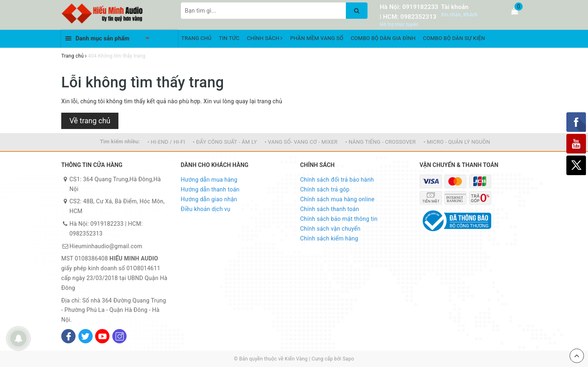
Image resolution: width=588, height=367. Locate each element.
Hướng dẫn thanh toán (210, 189)
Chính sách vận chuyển (330, 229)
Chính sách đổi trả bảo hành (337, 180)
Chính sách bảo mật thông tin (339, 219)
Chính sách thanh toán (330, 209)
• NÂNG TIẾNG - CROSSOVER (381, 142)
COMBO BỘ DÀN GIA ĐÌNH (383, 38)
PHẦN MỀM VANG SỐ (317, 38)
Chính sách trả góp (325, 189)
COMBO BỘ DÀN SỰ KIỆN (454, 38)
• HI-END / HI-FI (166, 142)
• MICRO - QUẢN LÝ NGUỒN (457, 142)
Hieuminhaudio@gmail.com (106, 246)
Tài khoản (455, 7)
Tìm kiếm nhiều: (120, 141)
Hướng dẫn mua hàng (209, 180)
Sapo (348, 359)
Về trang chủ (90, 121)
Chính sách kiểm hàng (329, 238)
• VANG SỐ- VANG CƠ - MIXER (301, 142)
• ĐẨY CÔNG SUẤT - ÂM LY (225, 142)
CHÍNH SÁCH (265, 38)
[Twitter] (86, 336)
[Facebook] (68, 336)
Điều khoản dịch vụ (206, 209)
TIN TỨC (229, 38)
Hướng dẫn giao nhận (209, 199)
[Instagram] (119, 336)
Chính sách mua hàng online (337, 199)
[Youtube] (102, 336)
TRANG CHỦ (196, 38)
